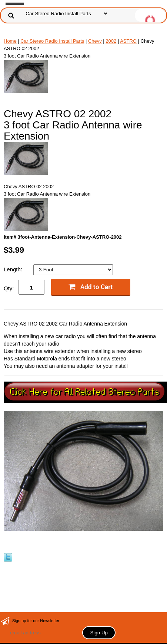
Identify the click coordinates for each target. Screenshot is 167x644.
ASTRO (128, 41)
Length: (14, 269)
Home (10, 41)
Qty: (9, 288)
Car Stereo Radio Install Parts (52, 41)
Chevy (95, 41)
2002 (111, 41)
